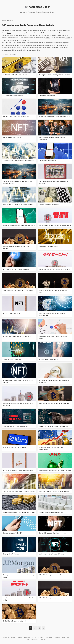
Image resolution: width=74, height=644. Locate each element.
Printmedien (59, 45)
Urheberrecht (66, 637)
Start (3, 20)
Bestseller (27, 637)
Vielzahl (68, 38)
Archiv (34, 637)
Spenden (57, 637)
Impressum (44, 639)
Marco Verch (12, 637)
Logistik (30, 35)
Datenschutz (35, 639)
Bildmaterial (63, 30)
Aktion (48, 38)
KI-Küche (41, 637)
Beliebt (20, 637)
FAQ (28, 639)
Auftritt (29, 50)
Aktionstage (49, 637)
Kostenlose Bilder (37, 7)
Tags (7, 20)
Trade (9, 33)
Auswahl (45, 30)
